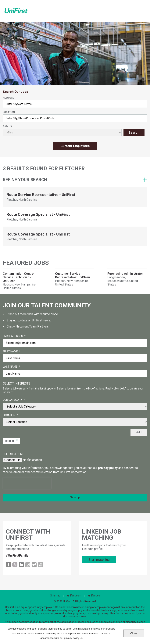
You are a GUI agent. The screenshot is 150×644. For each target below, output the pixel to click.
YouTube (41, 565)
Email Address (14, 336)
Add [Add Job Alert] (139, 432)
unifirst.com (74, 596)
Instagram (28, 565)
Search (134, 132)
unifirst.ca (94, 596)
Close (134, 633)
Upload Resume (13, 454)
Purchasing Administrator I (126, 274)
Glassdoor (34, 565)
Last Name (11, 367)
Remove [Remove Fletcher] (17, 441)
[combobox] (75, 118)
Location (9, 112)
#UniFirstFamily (17, 556)
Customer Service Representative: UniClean (73, 275)
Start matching (99, 560)
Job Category (14, 400)
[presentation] (27, 483)
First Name (12, 352)
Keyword (9, 98)
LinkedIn (21, 565)
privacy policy (108, 468)
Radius (7, 126)
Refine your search (25, 180)
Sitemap (55, 596)
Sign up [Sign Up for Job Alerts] (75, 497)
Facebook (8, 565)
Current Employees (75, 146)
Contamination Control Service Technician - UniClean (19, 277)
